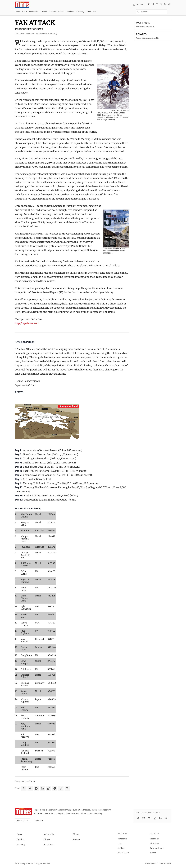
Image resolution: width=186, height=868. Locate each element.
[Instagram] (161, 5)
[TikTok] (169, 5)
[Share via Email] (67, 788)
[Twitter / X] (153, 5)
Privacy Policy (151, 863)
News (24, 12)
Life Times (30, 781)
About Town (91, 12)
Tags (120, 843)
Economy (80, 12)
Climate (61, 12)
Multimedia (34, 12)
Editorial (44, 12)
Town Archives (156, 848)
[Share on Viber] (61, 788)
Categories (123, 839)
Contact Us (38, 821)
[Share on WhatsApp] (49, 788)
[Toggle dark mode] (170, 12)
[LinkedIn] (165, 5)
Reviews (71, 12)
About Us (23, 821)
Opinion (53, 12)
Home (17, 12)
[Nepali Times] (23, 812)
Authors (122, 848)
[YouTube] (157, 5)
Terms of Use (166, 863)
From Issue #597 (41, 34)
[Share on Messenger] (36, 788)
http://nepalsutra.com (27, 323)
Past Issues (155, 839)
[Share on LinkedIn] (42, 788)
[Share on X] (24, 788)
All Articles (155, 843)
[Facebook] (149, 5)
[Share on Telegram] (55, 788)
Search (153, 853)
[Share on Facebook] (30, 788)
